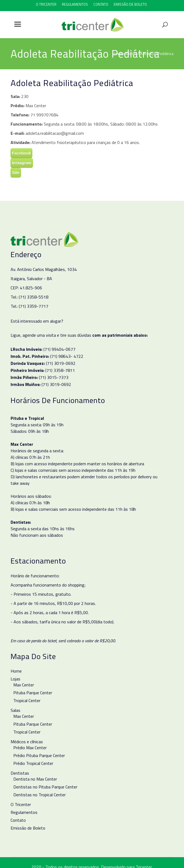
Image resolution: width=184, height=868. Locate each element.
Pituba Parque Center (33, 693)
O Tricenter (46, 4)
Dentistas (20, 773)
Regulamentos (75, 4)
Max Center (24, 685)
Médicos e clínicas (27, 742)
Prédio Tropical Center (33, 763)
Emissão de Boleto (130, 4)
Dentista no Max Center (35, 779)
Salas (15, 710)
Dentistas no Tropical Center (39, 795)
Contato (101, 4)
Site (16, 173)
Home (117, 54)
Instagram (22, 163)
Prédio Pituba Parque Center (39, 755)
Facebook (21, 153)
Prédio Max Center (30, 748)
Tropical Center (27, 700)
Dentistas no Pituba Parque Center (45, 787)
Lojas (15, 679)
